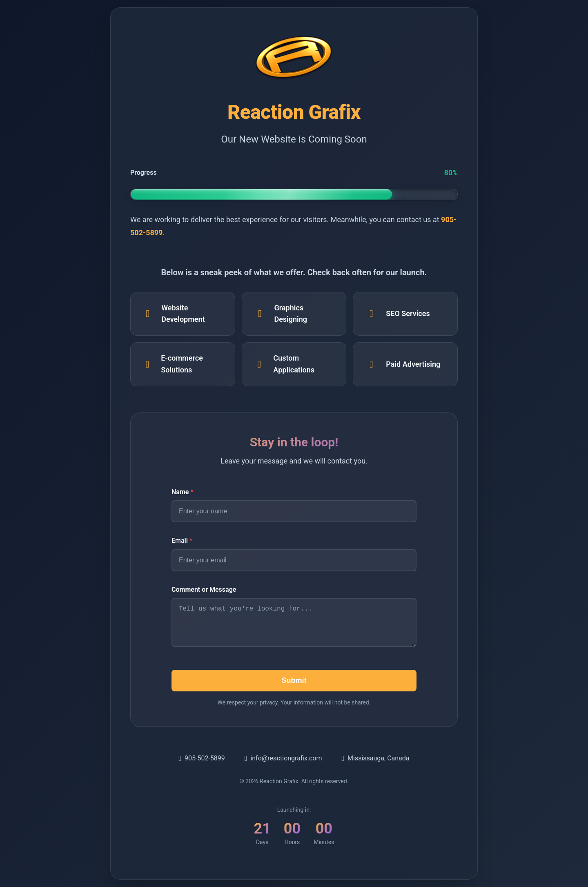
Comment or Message (204, 589)
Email (182, 540)
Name (183, 491)
